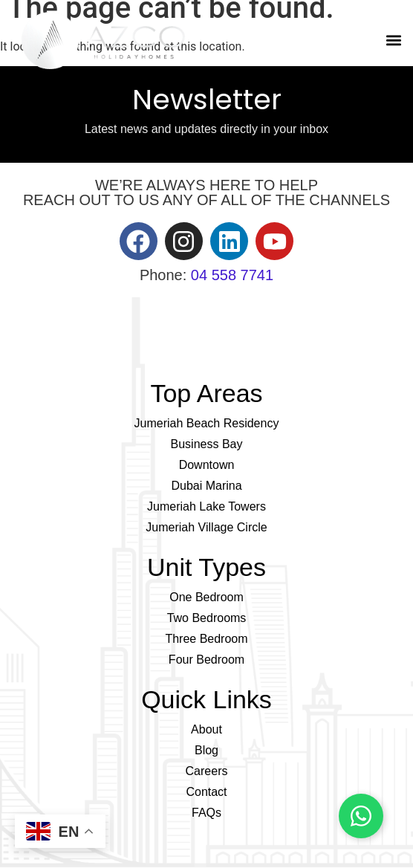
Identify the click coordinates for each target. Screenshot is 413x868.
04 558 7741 (232, 275)
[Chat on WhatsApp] (361, 816)
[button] (393, 41)
